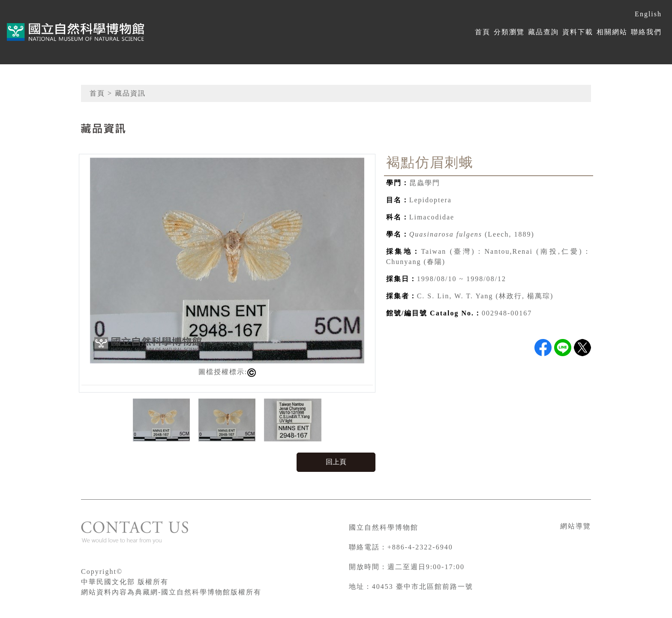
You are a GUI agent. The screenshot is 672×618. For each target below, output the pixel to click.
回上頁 (336, 462)
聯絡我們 (646, 32)
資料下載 (578, 32)
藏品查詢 (543, 32)
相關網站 (612, 32)
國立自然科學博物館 (384, 527)
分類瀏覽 (509, 32)
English (648, 14)
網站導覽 (576, 526)
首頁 (483, 32)
